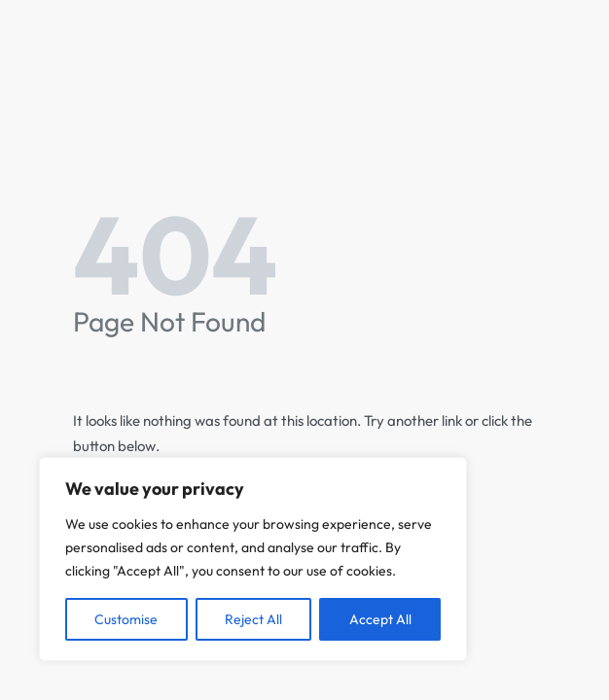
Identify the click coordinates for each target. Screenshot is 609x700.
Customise (126, 619)
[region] (253, 559)
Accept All (380, 619)
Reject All (253, 619)
